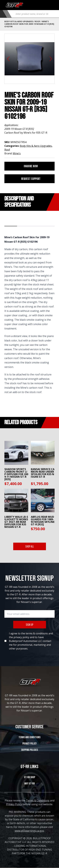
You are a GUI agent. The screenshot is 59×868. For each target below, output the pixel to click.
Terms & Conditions (38, 801)
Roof (38, 21)
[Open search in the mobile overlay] (34, 14)
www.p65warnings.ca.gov (29, 831)
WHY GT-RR (30, 784)
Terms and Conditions (29, 737)
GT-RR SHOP (30, 777)
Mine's (17, 153)
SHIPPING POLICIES (29, 750)
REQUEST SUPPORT (31, 179)
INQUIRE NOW (31, 166)
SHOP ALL (30, 546)
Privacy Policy (29, 744)
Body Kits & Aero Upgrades (19, 21)
